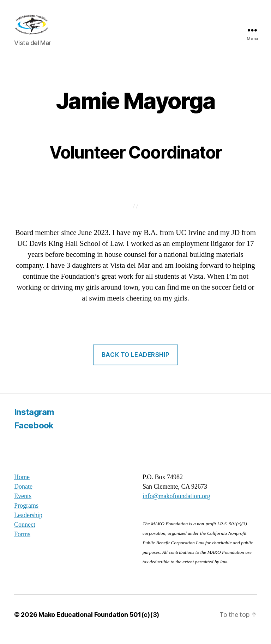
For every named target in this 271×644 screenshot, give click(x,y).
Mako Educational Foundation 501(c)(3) (99, 624)
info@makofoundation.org (176, 506)
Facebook (34, 435)
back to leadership (135, 364)
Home (22, 487)
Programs (26, 515)
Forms (22, 544)
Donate (23, 496)
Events (23, 506)
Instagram (34, 422)
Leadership (28, 525)
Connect (25, 534)
